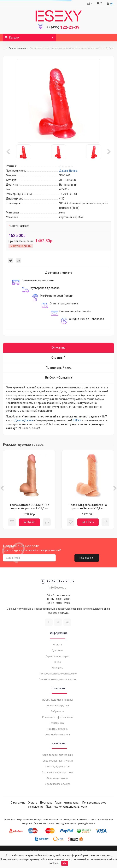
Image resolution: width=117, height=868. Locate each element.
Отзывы (58, 357)
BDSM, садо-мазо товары (58, 700)
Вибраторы (58, 711)
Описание (59, 347)
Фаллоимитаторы (58, 778)
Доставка (58, 650)
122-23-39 (63, 27)
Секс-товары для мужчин (58, 761)
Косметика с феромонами (58, 717)
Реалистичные (17, 48)
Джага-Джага (24, 420)
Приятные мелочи (58, 729)
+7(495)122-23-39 (58, 581)
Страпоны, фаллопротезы (58, 772)
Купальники (58, 723)
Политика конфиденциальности (58, 679)
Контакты (58, 668)
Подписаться (87, 558)
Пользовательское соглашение (58, 674)
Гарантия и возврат (58, 656)
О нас (58, 662)
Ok (65, 863)
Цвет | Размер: (20, 226)
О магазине (18, 803)
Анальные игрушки (58, 706)
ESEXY (77, 420)
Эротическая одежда (58, 784)
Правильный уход (58, 368)
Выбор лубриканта (58, 377)
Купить (29, 522)
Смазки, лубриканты (58, 766)
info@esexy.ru (58, 588)
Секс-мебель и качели (58, 735)
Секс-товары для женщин (58, 755)
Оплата (58, 645)
